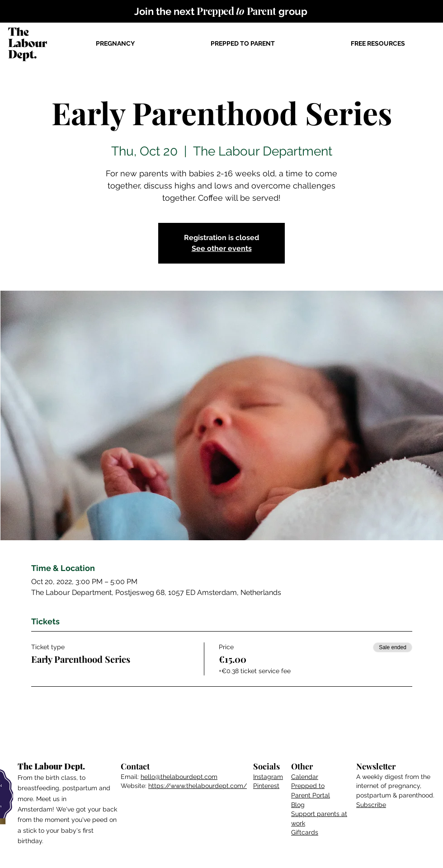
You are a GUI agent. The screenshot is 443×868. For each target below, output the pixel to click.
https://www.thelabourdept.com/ (198, 786)
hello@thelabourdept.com (179, 777)
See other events (222, 248)
